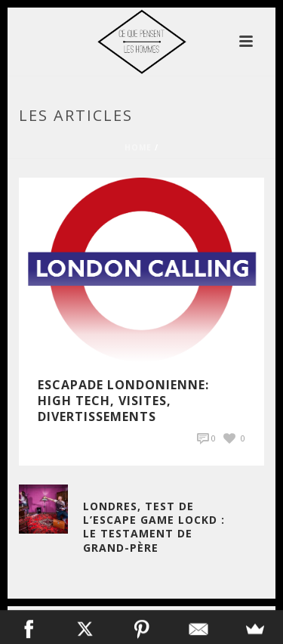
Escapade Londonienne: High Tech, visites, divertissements (123, 401)
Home (138, 147)
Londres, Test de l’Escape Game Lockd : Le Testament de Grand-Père (154, 527)
